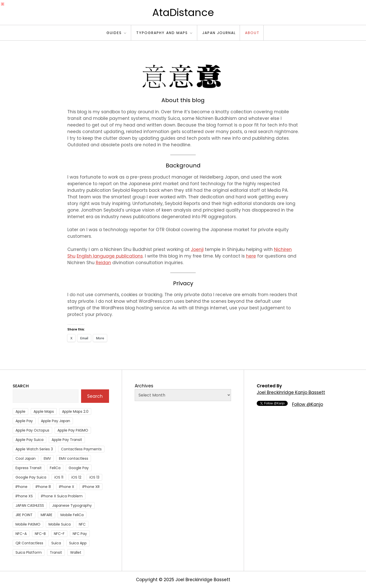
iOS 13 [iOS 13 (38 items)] (94, 477)
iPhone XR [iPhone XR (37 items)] (91, 487)
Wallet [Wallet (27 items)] (76, 552)
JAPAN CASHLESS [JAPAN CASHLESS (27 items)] (30, 505)
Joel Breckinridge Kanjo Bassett (291, 392)
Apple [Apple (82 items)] (20, 411)
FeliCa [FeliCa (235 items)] (55, 468)
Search (21, 386)
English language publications (110, 256)
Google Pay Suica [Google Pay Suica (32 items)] (31, 477)
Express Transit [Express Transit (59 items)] (29, 468)
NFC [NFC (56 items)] (82, 524)
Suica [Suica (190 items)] (56, 543)
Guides (117, 33)
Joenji (197, 249)
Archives (144, 386)
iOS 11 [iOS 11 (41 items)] (59, 477)
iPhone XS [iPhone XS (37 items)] (24, 496)
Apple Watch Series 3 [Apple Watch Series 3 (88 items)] (34, 449)
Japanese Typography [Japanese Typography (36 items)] (72, 505)
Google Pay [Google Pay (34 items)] (79, 468)
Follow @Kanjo (308, 404)
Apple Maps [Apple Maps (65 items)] (44, 411)
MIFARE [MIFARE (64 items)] (47, 515)
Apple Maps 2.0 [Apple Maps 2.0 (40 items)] (75, 411)
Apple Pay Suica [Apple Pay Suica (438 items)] (29, 440)
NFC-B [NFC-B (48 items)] (40, 534)
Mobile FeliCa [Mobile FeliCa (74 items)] (72, 515)
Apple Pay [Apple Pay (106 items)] (24, 421)
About (252, 33)
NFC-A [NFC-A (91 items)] (21, 534)
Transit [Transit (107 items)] (56, 552)
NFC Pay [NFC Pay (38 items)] (80, 534)
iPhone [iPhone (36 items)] (21, 487)
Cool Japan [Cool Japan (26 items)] (26, 458)
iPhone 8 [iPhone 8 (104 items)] (43, 487)
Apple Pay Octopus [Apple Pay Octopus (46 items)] (32, 430)
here (251, 256)
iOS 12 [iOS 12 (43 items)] (76, 477)
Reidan (103, 263)
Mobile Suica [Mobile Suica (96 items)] (60, 524)
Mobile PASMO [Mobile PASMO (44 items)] (28, 524)
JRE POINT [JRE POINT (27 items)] (24, 515)
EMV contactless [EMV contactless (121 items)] (74, 458)
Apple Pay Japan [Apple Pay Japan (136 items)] (56, 421)
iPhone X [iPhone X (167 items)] (67, 487)
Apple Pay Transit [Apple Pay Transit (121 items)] (67, 440)
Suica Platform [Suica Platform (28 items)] (29, 552)
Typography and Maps (165, 33)
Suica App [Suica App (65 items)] (78, 543)
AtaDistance (183, 12)
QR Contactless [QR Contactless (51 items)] (29, 543)
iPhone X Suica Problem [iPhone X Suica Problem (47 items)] (62, 496)
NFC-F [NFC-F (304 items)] (59, 534)
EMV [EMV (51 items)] (47, 458)
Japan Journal (219, 33)
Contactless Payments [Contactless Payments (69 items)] (81, 449)
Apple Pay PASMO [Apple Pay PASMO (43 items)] (73, 430)
